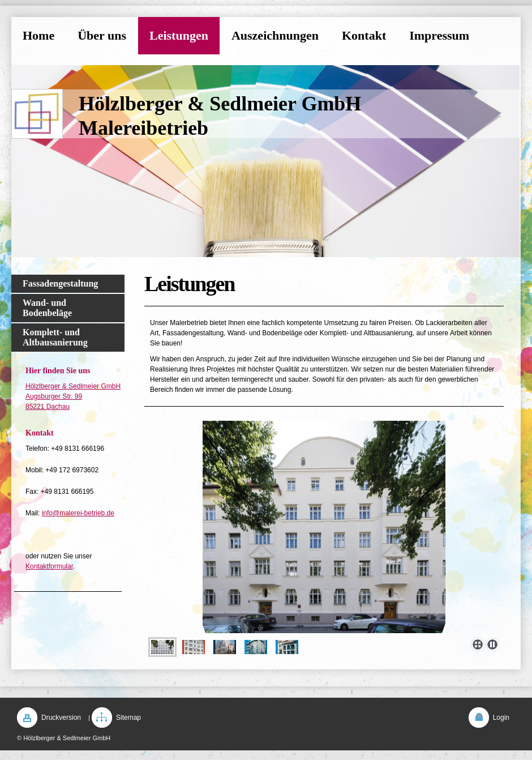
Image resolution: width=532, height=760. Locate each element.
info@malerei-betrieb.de (78, 513)
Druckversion (61, 718)
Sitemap (128, 718)
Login (501, 718)
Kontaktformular (49, 566)
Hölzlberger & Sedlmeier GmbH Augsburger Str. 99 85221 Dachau (73, 396)
